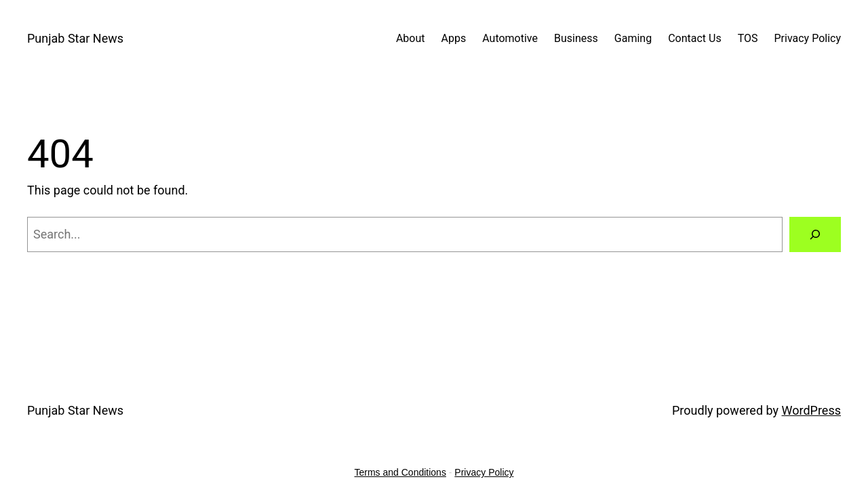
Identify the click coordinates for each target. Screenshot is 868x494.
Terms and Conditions (400, 472)
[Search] (815, 234)
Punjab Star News (75, 38)
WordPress (811, 410)
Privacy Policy (484, 472)
